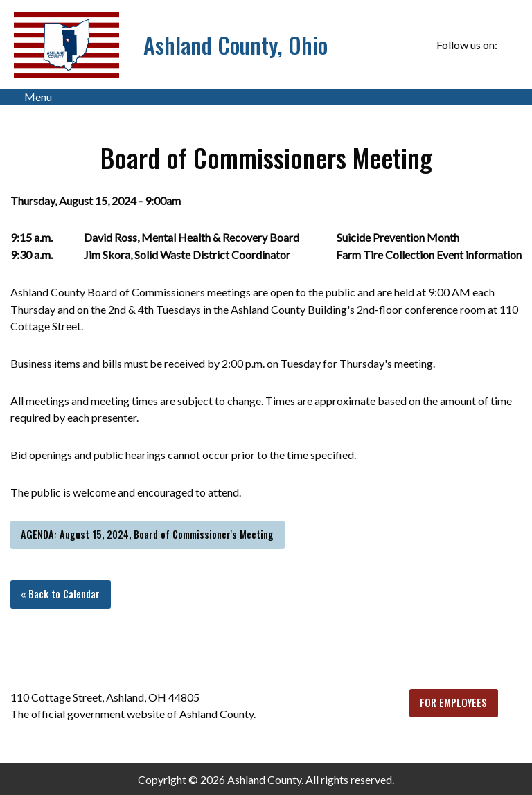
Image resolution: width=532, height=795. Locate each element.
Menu (31, 97)
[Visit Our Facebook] (511, 45)
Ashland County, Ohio (236, 45)
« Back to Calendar (60, 594)
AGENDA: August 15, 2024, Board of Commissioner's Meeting (147, 534)
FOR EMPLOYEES (453, 703)
